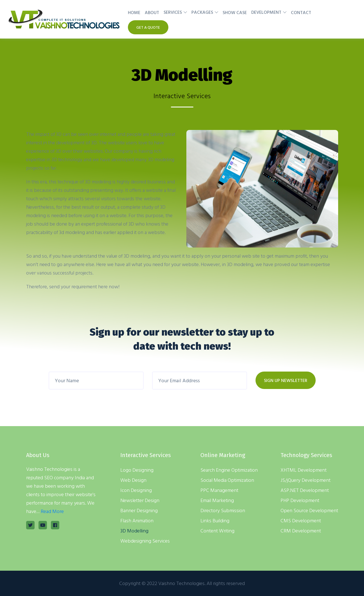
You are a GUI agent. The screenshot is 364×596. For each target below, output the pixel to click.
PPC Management (219, 490)
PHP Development (300, 500)
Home (134, 12)
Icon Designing (136, 490)
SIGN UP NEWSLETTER (286, 380)
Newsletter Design (140, 500)
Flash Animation (137, 520)
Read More (52, 511)
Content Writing (217, 531)
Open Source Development (309, 510)
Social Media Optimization (227, 480)
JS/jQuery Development (306, 480)
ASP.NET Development (305, 490)
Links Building (215, 520)
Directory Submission (223, 510)
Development (266, 12)
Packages (202, 12)
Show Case (235, 12)
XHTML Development (304, 470)
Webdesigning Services (145, 541)
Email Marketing (217, 500)
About (152, 12)
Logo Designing (137, 470)
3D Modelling (134, 531)
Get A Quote (148, 27)
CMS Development (301, 520)
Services (173, 12)
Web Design (133, 480)
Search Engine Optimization (229, 470)
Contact (301, 12)
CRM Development (301, 531)
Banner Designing (139, 510)
